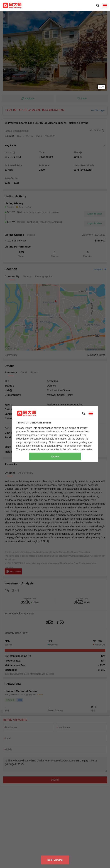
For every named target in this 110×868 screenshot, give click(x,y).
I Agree (55, 456)
